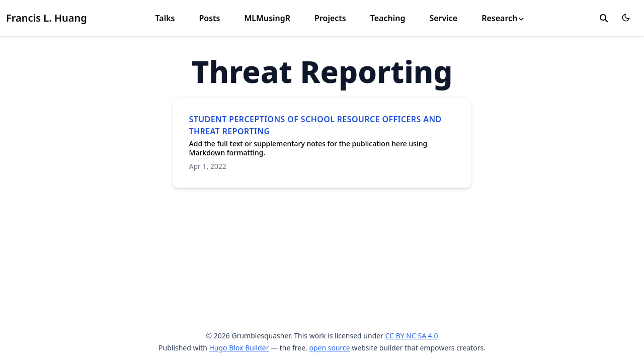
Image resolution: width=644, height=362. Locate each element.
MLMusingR (267, 18)
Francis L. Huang (47, 18)
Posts (209, 18)
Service (443, 18)
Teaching (388, 18)
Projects (330, 18)
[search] (604, 18)
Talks (165, 18)
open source (329, 348)
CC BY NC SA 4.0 (412, 336)
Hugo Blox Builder (239, 348)
